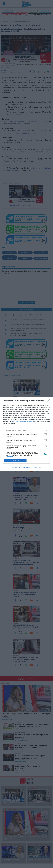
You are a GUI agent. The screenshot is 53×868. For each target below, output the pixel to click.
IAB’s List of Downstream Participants (23, 421)
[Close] (49, 401)
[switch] (46, 434)
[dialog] (26, 434)
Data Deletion (16, 467)
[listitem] (26, 430)
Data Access (26, 467)
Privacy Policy (37, 467)
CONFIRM (15, 460)
